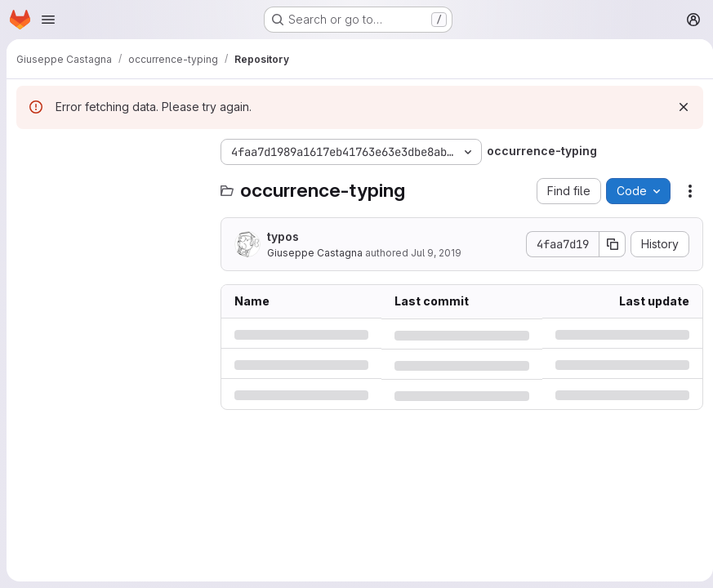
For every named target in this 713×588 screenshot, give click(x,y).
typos (283, 236)
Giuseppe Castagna (315, 253)
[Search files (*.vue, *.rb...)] (110, 185)
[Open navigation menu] (48, 20)
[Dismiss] (677, 107)
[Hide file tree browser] (29, 152)
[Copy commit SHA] (606, 244)
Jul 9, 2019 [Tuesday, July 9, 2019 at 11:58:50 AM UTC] (436, 253)
